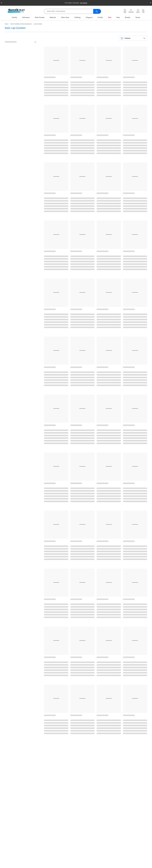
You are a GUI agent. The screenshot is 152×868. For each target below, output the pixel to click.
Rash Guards (40, 17)
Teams (138, 17)
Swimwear (26, 17)
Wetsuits (53, 17)
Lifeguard (89, 17)
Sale (110, 17)
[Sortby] (133, 38)
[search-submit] (97, 11)
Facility (100, 17)
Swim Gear (65, 17)
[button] (1, 3)
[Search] (72, 11)
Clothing (77, 17)
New (118, 17)
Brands (128, 17)
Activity (14, 17)
